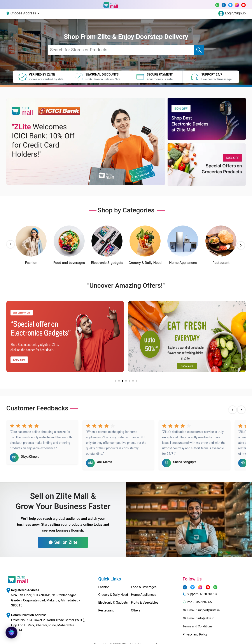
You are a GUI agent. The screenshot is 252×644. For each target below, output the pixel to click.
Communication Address (29, 615)
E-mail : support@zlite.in (203, 610)
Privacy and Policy (195, 634)
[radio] (12, 426)
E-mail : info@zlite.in (201, 618)
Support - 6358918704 (202, 594)
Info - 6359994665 (199, 602)
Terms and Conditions (198, 626)
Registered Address (25, 590)
